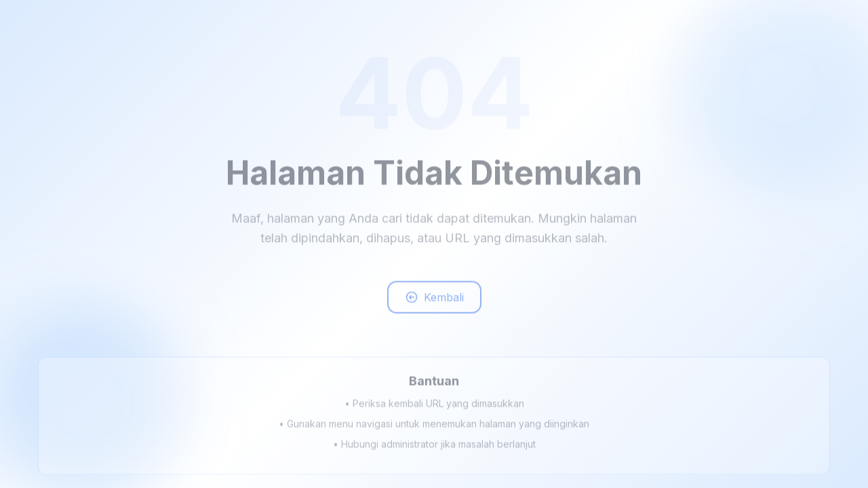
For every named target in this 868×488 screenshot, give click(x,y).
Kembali (434, 300)
